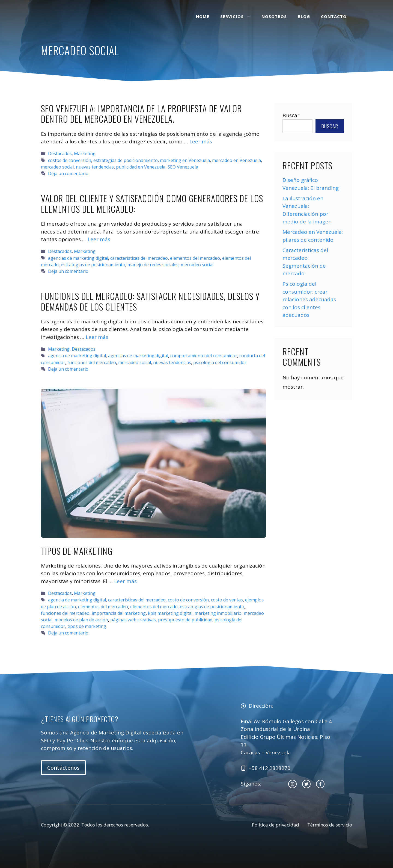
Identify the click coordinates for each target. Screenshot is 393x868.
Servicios (238, 16)
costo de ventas (227, 600)
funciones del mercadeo (92, 362)
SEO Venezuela (183, 167)
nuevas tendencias (95, 167)
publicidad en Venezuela (141, 167)
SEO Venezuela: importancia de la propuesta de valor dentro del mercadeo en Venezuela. (141, 113)
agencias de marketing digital (78, 258)
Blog (304, 16)
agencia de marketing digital (77, 356)
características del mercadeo (139, 258)
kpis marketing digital (170, 613)
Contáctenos (63, 768)
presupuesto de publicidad (185, 620)
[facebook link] (320, 784)
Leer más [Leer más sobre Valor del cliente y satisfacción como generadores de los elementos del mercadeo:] (99, 239)
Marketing (85, 153)
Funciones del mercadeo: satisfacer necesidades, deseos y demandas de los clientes (150, 301)
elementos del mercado (154, 607)
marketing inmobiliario (218, 613)
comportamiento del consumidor (204, 356)
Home (203, 16)
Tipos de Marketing (77, 551)
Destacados (60, 153)
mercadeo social (57, 167)
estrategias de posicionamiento (126, 160)
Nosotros (274, 16)
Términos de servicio (330, 825)
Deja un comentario (68, 173)
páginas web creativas (133, 620)
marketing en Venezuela (185, 160)
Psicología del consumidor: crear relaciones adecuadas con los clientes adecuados (309, 299)
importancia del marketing (119, 613)
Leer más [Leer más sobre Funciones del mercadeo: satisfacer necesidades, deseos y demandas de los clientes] (97, 337)
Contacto (334, 16)
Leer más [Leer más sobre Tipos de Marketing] (125, 581)
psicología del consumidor (220, 362)
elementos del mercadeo (195, 258)
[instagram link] (292, 784)
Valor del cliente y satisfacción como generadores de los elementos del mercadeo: (152, 203)
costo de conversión (188, 600)
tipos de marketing (87, 626)
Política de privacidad (276, 825)
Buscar (291, 115)
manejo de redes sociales (153, 265)
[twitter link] (306, 784)
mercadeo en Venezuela (236, 160)
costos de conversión (70, 160)
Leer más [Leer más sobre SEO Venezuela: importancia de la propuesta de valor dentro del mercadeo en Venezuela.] (201, 141)
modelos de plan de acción (81, 620)
